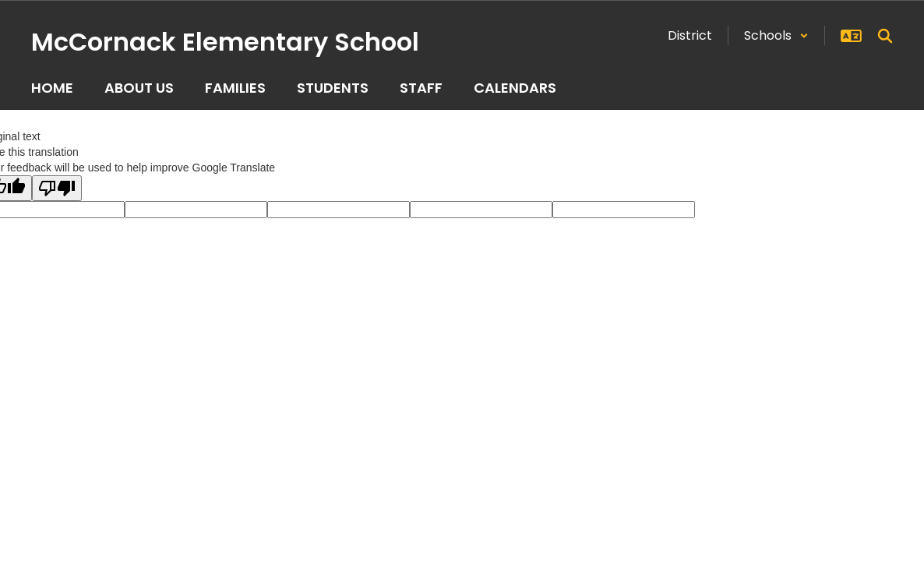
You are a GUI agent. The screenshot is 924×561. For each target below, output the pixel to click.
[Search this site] (885, 36)
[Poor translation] (57, 188)
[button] (776, 35)
